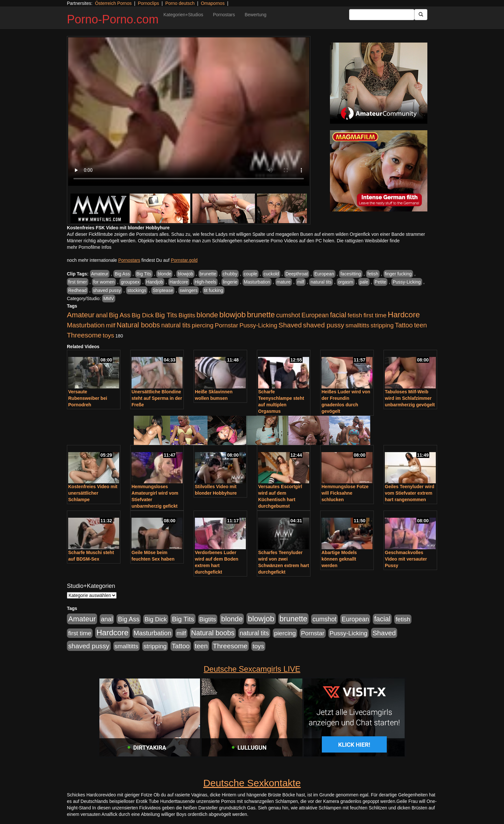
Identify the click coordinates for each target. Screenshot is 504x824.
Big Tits (144, 274)
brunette (208, 274)
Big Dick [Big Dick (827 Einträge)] (143, 315)
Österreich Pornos (113, 3)
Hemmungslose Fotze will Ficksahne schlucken (345, 493)
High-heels (205, 282)
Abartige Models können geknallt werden (339, 559)
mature (284, 282)
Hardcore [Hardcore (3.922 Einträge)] (404, 315)
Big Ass (122, 274)
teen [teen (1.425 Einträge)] (421, 325)
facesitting (351, 274)
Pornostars (224, 15)
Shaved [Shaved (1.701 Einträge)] (290, 325)
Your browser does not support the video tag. (189, 112)
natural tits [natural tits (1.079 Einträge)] (176, 325)
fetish (373, 274)
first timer (78, 282)
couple (251, 274)
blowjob (185, 274)
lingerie (230, 282)
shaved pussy (107, 290)
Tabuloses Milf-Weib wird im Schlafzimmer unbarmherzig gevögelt (410, 398)
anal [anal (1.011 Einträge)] (102, 315)
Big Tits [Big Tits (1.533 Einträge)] (166, 315)
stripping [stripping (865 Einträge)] (382, 325)
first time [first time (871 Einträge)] (375, 315)
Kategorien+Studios (183, 15)
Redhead (77, 290)
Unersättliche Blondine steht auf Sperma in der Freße (157, 398)
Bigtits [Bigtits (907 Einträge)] (187, 315)
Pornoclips (148, 3)
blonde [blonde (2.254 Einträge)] (207, 315)
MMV (109, 298)
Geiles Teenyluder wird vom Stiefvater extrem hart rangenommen (409, 493)
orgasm (346, 282)
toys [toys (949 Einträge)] (108, 335)
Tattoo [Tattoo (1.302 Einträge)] (404, 325)
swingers (189, 290)
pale (364, 282)
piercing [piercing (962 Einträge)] (202, 325)
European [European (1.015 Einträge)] (315, 315)
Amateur (100, 274)
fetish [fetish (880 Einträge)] (355, 315)
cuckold (271, 274)
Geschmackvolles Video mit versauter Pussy (406, 559)
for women (104, 282)
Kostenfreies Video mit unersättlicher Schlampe (93, 493)
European (324, 274)
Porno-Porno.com (113, 19)
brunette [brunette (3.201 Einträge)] (261, 315)
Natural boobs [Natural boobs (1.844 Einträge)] (138, 325)
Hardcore (179, 282)
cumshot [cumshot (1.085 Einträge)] (288, 315)
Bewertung (255, 15)
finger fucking (398, 274)
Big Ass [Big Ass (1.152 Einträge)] (120, 315)
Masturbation (257, 282)
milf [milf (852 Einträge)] (111, 325)
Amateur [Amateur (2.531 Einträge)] (81, 315)
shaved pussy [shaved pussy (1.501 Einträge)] (324, 325)
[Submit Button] (421, 15)
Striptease (163, 290)
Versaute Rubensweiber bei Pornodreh (88, 398)
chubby (230, 274)
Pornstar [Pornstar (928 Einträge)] (226, 325)
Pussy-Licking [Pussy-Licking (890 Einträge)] (258, 325)
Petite (381, 282)
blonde (164, 274)
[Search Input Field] (382, 15)
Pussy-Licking (407, 282)
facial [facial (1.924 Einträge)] (338, 315)
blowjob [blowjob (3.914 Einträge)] (232, 315)
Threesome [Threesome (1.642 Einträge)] (84, 335)
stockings (137, 290)
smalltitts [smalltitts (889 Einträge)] (357, 325)
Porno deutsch (180, 3)
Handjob (155, 282)
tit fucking (214, 290)
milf (301, 282)
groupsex (130, 282)
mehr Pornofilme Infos (89, 247)
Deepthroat (297, 274)
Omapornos (213, 3)
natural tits (321, 282)
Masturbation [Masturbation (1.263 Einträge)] (86, 325)
